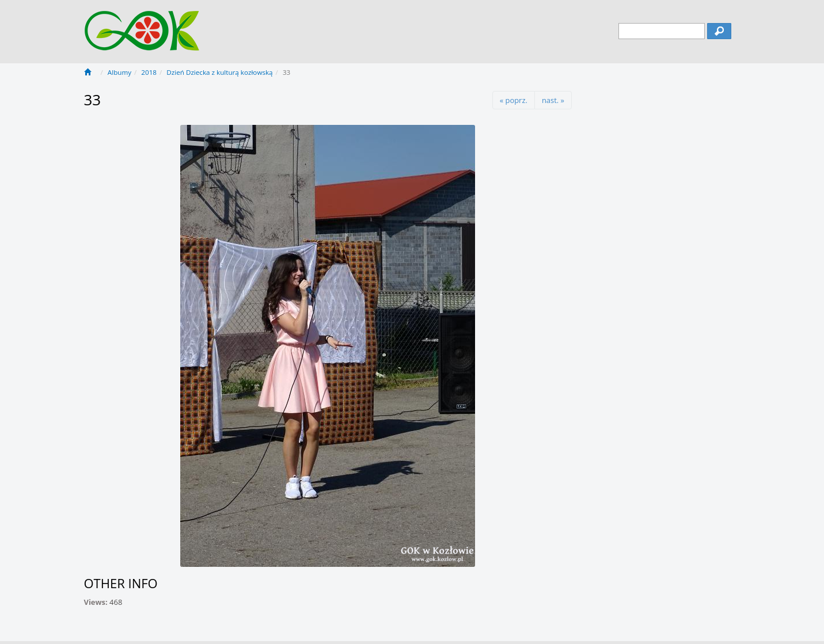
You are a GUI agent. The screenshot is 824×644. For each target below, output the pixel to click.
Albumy (119, 72)
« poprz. (514, 100)
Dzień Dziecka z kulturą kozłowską (219, 72)
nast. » (553, 100)
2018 (149, 72)
